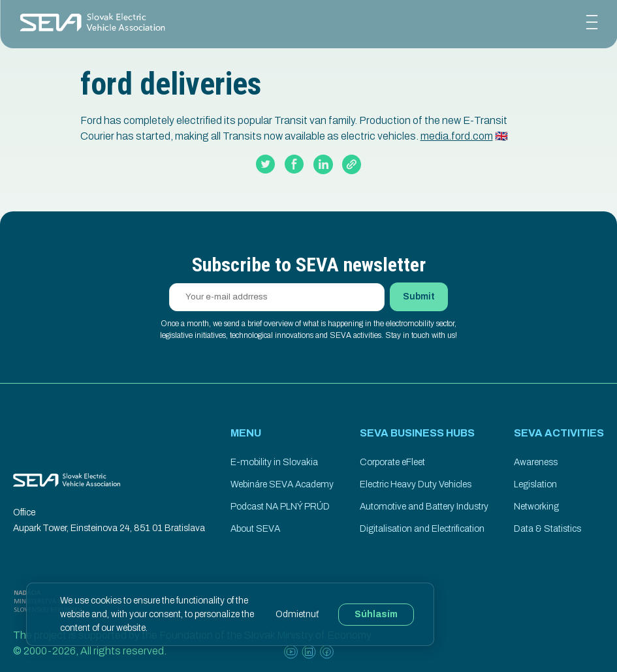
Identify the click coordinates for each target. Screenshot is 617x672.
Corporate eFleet (392, 462)
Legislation (535, 484)
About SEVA (255, 529)
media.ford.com (457, 136)
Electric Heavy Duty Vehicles (416, 484)
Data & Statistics (547, 529)
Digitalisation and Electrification (422, 529)
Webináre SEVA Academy (282, 484)
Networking (536, 507)
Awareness (536, 462)
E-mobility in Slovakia (274, 462)
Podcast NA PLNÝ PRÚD (280, 507)
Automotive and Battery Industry (424, 507)
